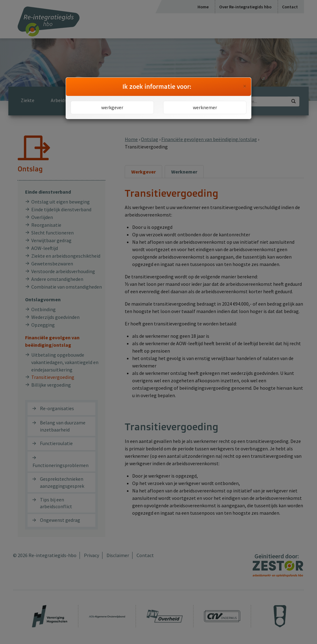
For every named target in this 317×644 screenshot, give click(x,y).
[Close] (245, 86)
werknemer (205, 107)
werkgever (112, 107)
